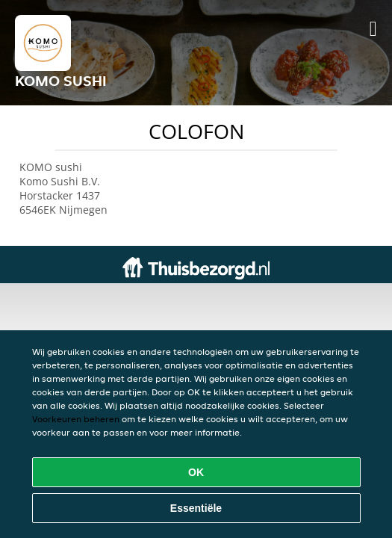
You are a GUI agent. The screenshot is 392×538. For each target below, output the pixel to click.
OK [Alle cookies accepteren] (196, 472)
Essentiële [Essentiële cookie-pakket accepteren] (196, 508)
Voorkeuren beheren (76, 419)
